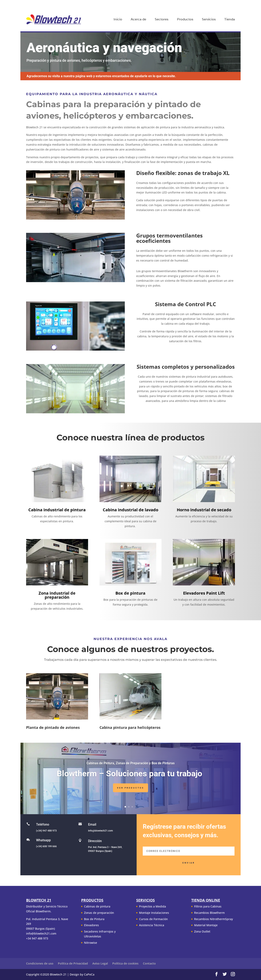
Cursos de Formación (153, 919)
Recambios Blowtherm (209, 913)
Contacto (149, 963)
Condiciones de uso (40, 963)
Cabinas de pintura (97, 906)
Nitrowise (91, 943)
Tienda (230, 20)
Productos (185, 20)
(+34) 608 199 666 (46, 846)
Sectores (162, 20)
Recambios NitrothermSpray (213, 919)
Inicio (118, 20)
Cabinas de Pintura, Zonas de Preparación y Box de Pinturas (130, 766)
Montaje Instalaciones (154, 913)
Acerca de (138, 20)
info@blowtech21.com (100, 831)
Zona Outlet (202, 931)
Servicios (209, 20)
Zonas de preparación (99, 913)
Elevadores (91, 925)
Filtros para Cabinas (208, 906)
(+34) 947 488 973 (46, 831)
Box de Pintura (94, 919)
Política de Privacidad (73, 963)
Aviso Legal (100, 963)
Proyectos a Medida (153, 906)
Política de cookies (125, 963)
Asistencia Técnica (152, 925)
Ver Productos (130, 790)
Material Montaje (206, 925)
